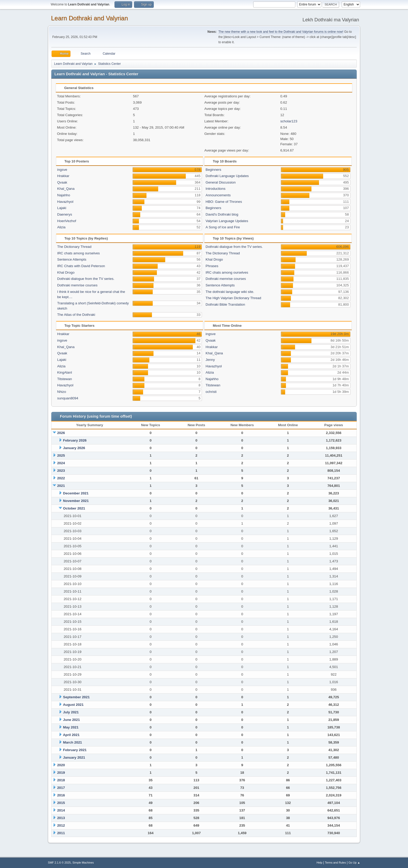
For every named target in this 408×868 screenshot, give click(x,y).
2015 (61, 803)
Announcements (218, 195)
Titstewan (65, 379)
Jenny (210, 360)
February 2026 (75, 440)
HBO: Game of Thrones (224, 202)
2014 (61, 810)
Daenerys (65, 214)
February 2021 (75, 750)
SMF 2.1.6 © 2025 (59, 863)
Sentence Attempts (72, 259)
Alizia (61, 227)
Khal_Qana (66, 189)
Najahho (64, 195)
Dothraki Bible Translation (225, 304)
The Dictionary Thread (74, 247)
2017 (61, 788)
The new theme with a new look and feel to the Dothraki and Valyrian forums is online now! (281, 32)
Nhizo (62, 392)
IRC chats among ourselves (79, 253)
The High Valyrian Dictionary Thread (233, 298)
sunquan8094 (68, 398)
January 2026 (74, 448)
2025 (61, 455)
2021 (61, 486)
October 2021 (74, 508)
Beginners (213, 170)
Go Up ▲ (354, 863)
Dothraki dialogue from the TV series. (86, 279)
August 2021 (73, 705)
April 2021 (71, 735)
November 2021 (76, 501)
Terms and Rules (336, 863)
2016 (61, 795)
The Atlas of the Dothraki (76, 315)
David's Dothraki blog (222, 214)
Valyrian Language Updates (227, 221)
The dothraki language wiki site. (230, 292)
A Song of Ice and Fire (223, 227)
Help (320, 863)
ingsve (62, 170)
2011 (61, 833)
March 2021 (72, 742)
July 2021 (71, 712)
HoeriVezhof (67, 221)
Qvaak (62, 182)
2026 (61, 433)
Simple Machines (83, 863)
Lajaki (62, 208)
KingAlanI (65, 372)
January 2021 (74, 757)
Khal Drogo (66, 272)
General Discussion (221, 182)
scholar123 (289, 121)
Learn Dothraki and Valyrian (90, 18)
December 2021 (76, 493)
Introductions (215, 189)
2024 (61, 463)
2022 (61, 478)
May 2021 (71, 727)
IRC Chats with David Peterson (81, 266)
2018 (61, 780)
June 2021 (71, 720)
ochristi (211, 392)
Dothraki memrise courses (77, 285)
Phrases (212, 266)
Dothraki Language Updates (227, 176)
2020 (61, 765)
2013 (61, 818)
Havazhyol (65, 202)
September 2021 (76, 697)
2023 (61, 471)
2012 (61, 825)
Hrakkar (63, 176)
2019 (61, 773)
